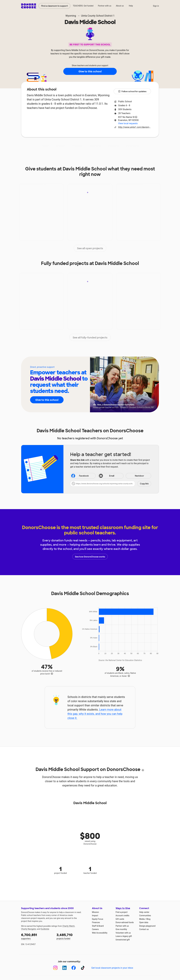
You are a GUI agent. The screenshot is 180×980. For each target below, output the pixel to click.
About (45, 146)
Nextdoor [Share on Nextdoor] (135, 476)
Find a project (121, 912)
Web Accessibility (100, 933)
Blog (148, 919)
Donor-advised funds (125, 922)
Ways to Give (123, 908)
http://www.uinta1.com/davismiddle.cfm (135, 127)
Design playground (147, 926)
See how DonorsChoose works (90, 557)
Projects (77, 146)
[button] (111, 484)
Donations (132, 146)
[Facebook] (74, 968)
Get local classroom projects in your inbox (112, 968)
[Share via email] (111, 476)
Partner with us (105, 6)
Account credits (122, 916)
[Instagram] (55, 968)
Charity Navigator (29, 929)
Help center (144, 912)
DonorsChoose (29, 6)
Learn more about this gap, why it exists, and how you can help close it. (95, 714)
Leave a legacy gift (124, 936)
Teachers (95, 146)
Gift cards (120, 919)
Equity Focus (98, 919)
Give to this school (90, 72)
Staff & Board (98, 926)
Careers (95, 929)
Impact (61, 146)
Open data (144, 922)
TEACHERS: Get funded (83, 6)
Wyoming (71, 16)
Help (131, 6)
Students (113, 146)
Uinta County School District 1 (98, 16)
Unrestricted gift (123, 940)
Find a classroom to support (54, 6)
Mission (95, 912)
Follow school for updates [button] (132, 92)
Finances (96, 922)
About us (120, 6)
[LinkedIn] (64, 968)
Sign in (156, 6)
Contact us (144, 929)
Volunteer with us (123, 933)
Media (142, 919)
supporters (37, 936)
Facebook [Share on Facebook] (80, 476)
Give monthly (121, 929)
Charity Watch (69, 926)
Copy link (144, 484)
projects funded (72, 936)
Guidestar (45, 929)
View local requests (128, 123)
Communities (145, 916)
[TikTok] (83, 968)
